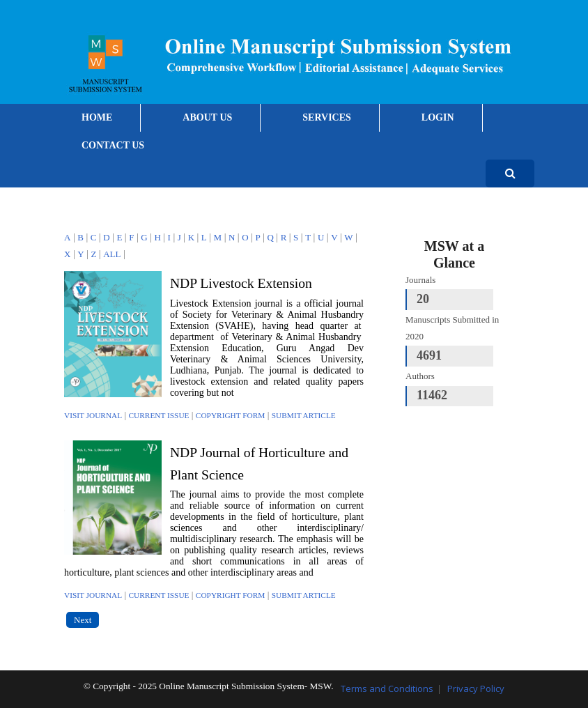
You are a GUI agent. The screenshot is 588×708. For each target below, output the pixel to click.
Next (83, 620)
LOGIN (438, 117)
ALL (112, 254)
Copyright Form (231, 415)
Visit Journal (93, 415)
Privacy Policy (476, 688)
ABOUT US (207, 117)
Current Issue (159, 415)
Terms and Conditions (387, 688)
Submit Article (304, 415)
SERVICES (327, 117)
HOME (97, 117)
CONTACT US (113, 145)
